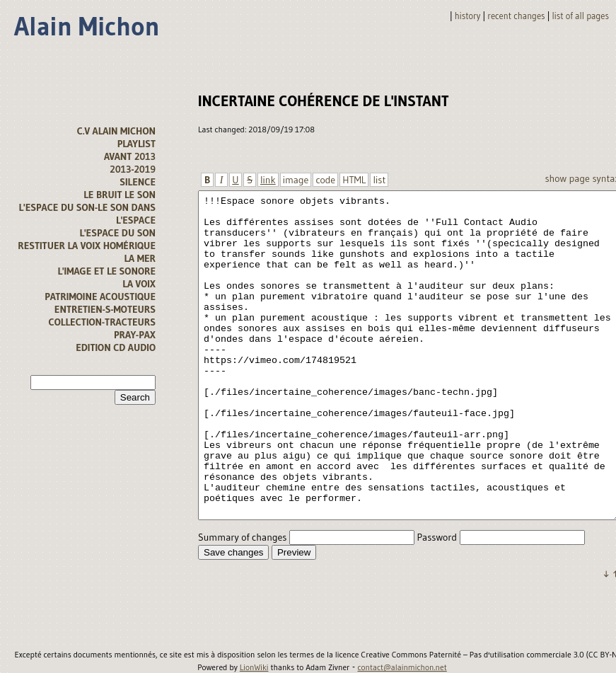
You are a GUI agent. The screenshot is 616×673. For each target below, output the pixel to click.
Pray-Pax (135, 335)
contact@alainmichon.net (402, 667)
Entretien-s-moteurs (105, 309)
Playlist (136, 144)
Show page (567, 178)
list (379, 180)
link (268, 180)
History (468, 16)
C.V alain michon (116, 131)
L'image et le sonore (106, 271)
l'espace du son (117, 233)
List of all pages (581, 16)
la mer (140, 258)
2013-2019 (133, 169)
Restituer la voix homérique (87, 246)
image (296, 180)
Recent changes (516, 16)
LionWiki (254, 667)
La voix (139, 284)
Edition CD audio (116, 347)
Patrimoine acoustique (100, 297)
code (325, 180)
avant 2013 (130, 156)
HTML (354, 180)
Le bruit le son (120, 195)
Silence (138, 182)
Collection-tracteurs (102, 322)
